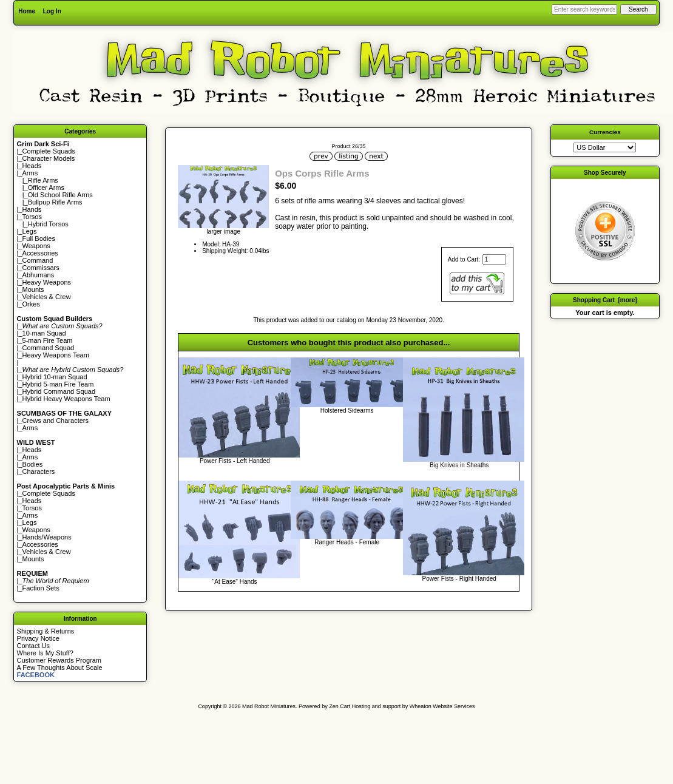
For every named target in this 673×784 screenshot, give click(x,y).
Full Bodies (39, 238)
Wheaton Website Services (442, 706)
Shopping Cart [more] (605, 300)
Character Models (49, 158)
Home (27, 11)
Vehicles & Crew (47, 297)
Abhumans (39, 275)
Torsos (32, 217)
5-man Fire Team (48, 340)
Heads (32, 166)
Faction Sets (41, 588)
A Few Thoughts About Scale (60, 667)
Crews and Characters (56, 421)
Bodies (33, 464)
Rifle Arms (43, 180)
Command (38, 260)
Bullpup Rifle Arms (55, 202)
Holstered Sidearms (347, 411)
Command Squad (49, 348)
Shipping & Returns (46, 631)
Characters (39, 471)
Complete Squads (49, 151)
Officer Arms (46, 188)
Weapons (36, 246)
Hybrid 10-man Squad (55, 377)
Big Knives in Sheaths (459, 465)
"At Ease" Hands (235, 582)
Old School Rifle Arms (60, 195)
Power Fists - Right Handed (459, 579)
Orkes (31, 304)
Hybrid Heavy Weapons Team (66, 399)
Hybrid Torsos (48, 224)
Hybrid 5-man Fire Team (58, 384)
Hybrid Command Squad (59, 391)
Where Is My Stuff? (45, 653)
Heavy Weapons (47, 282)
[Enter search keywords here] (584, 9)
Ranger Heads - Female (347, 542)
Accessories (40, 253)
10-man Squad (44, 333)
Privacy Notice (38, 638)
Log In (52, 11)
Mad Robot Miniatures (269, 706)
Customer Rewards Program (59, 660)
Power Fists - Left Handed (235, 461)
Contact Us (33, 646)
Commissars (41, 268)
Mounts (33, 289)
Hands (32, 209)
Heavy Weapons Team (56, 355)
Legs (30, 231)
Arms (30, 428)
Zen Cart (340, 706)
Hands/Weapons (47, 537)
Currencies (605, 132)
